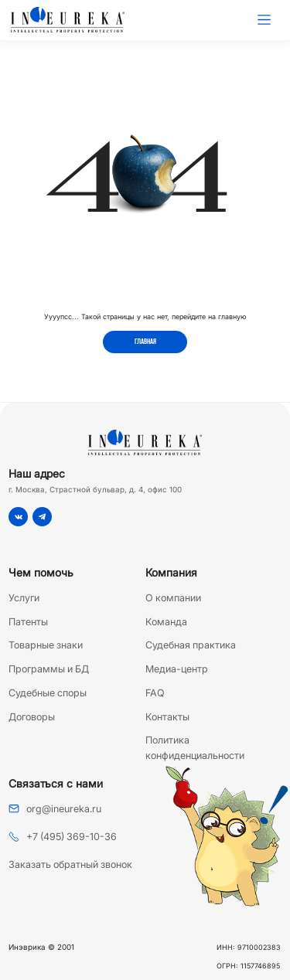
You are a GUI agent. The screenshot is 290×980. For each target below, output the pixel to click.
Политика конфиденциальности (195, 748)
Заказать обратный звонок (70, 864)
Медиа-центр (177, 669)
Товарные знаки (46, 645)
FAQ (155, 693)
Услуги (24, 598)
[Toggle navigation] (264, 20)
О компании (173, 598)
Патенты (28, 622)
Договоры (32, 717)
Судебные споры (48, 693)
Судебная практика (191, 645)
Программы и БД (49, 669)
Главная (145, 341)
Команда (166, 622)
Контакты (167, 717)
